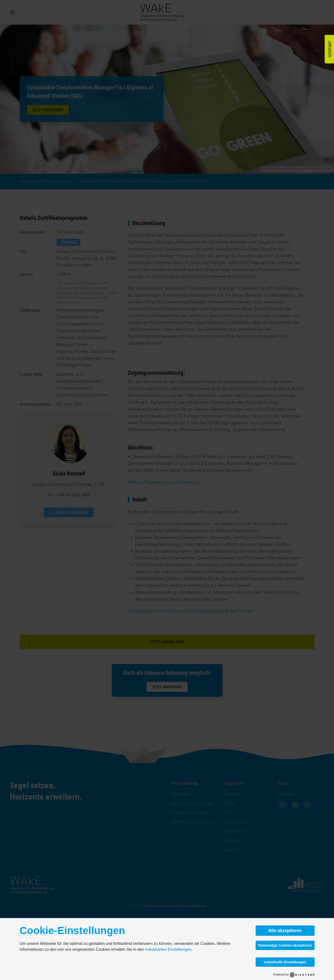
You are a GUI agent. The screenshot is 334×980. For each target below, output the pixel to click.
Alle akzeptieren (285, 931)
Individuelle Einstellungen (285, 962)
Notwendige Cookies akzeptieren (285, 945)
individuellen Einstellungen (168, 949)
